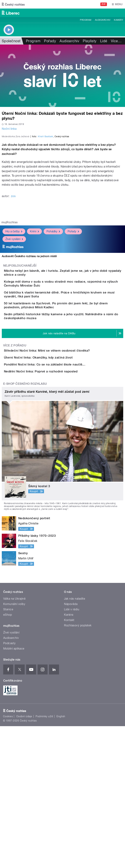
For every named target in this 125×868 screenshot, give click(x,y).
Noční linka (9, 129)
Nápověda (71, 746)
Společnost (11, 41)
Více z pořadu (15, 447)
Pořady (50, 41)
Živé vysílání (14, 309)
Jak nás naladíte (75, 740)
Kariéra (69, 757)
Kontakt (69, 762)
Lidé (104, 41)
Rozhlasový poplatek (78, 767)
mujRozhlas (10, 292)
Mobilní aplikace (14, 790)
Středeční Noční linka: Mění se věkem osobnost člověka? (61, 452)
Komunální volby (14, 746)
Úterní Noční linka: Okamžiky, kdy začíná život (53, 469)
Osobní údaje (24, 858)
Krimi (34, 301)
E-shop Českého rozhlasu (25, 526)
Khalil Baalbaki (46, 207)
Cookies (8, 858)
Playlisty (90, 41)
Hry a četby (14, 301)
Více (116, 41)
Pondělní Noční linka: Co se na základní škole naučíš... (59, 486)
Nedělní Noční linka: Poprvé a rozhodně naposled (55, 503)
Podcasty (9, 785)
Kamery (119, 20)
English (61, 858)
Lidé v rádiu (72, 751)
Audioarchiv (103, 20)
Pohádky (53, 301)
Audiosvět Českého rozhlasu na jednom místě (29, 326)
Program (86, 20)
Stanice (8, 751)
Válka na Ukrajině (14, 740)
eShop (8, 757)
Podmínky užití (44, 858)
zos (13, 266)
